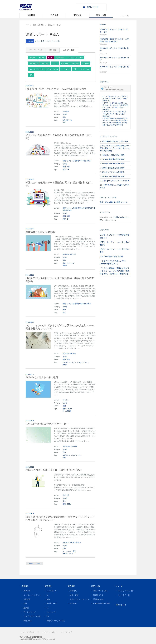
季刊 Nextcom (99, 599)
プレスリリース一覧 (125, 591)
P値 (71, 120)
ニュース (124, 15)
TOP (27, 25)
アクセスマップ (29, 612)
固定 (31, 75)
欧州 (68, 359)
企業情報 (31, 15)
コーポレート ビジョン (32, 595)
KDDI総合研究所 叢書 (101, 604)
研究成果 (78, 15)
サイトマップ (67, 632)
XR (48, 616)
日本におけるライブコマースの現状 (116, 181)
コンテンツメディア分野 (75, 57)
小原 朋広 (66, 542)
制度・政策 (45, 63)
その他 (50, 57)
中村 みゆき (67, 446)
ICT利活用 (86, 63)
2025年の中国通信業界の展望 (113, 176)
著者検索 (53, 50)
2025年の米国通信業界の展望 (113, 164)
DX (68, 170)
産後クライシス (68, 553)
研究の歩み (28, 621)
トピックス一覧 (124, 595)
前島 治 (78, 542)
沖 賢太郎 (66, 354)
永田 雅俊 (74, 446)
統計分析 (66, 120)
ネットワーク (66, 69)
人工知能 (68, 411)
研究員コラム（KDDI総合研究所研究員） (115, 88)
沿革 (25, 604)
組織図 (26, 608)
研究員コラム (98, 595)
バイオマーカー (76, 455)
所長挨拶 (27, 591)
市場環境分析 (34, 63)
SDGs (69, 504)
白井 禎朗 (66, 111)
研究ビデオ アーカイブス (79, 599)
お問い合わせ (93, 7)
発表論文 (73, 591)
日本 (64, 452)
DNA (64, 457)
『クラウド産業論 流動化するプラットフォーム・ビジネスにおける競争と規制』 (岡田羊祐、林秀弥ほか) (115, 271)
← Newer (30, 564)
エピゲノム (66, 455)
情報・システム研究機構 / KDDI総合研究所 (77, 161)
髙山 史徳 (66, 254)
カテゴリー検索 (69, 50)
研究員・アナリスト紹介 (56, 621)
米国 (64, 167)
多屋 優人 (73, 542)
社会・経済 (75, 63)
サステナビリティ (83, 362)
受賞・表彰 (74, 595)
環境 (64, 504)
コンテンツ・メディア (37, 69)
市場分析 (33, 57)
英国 (68, 167)
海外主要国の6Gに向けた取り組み (115, 141)
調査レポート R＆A (54, 25)
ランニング (71, 263)
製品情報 (73, 604)
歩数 (64, 263)
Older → (39, 564)
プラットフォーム (52, 69)
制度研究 (42, 57)
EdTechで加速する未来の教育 (113, 168)
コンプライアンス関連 (32, 616)
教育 (64, 170)
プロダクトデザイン (69, 362)
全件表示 (30, 41)
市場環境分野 (60, 57)
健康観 (65, 265)
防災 (64, 313)
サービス (55, 63)
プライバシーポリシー (51, 632)
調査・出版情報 (38, 25)
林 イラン (66, 400)
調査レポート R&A (100, 591)
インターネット (85, 69)
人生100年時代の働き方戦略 (112, 256)
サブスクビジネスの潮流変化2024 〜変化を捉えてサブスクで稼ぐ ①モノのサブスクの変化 (115, 148)
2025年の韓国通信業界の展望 (113, 159)
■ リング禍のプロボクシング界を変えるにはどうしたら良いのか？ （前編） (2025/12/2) (115, 99)
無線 (48, 599)
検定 (64, 122)
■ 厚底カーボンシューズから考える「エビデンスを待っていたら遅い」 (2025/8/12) (114, 114)
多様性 (65, 365)
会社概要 (27, 599)
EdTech (69, 409)
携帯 (75, 69)
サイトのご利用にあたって (30, 632)
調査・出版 (101, 15)
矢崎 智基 (73, 354)
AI (63, 411)
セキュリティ (52, 612)
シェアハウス (67, 551)
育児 (74, 551)
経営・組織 (65, 63)
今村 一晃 (66, 495)
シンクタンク (52, 591)
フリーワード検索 (36, 50)
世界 (64, 117)
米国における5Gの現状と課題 (113, 155)
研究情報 (54, 15)
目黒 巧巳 (73, 254)
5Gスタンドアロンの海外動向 (113, 172)
